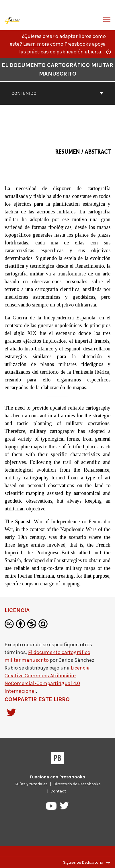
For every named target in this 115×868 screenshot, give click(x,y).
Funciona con (57, 777)
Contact (58, 791)
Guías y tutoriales (31, 784)
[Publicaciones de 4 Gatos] (12, 19)
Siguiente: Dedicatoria (87, 862)
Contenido (57, 93)
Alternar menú (107, 20)
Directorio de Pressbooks (77, 784)
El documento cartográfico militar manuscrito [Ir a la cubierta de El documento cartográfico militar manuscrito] (57, 69)
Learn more (36, 44)
